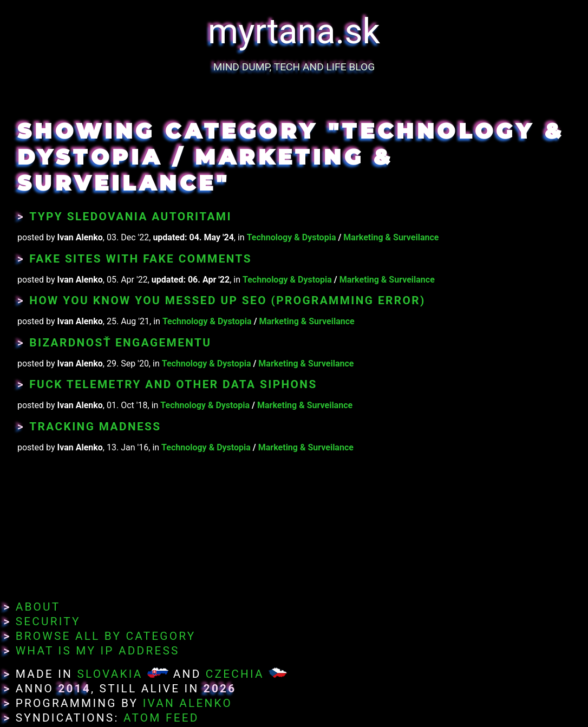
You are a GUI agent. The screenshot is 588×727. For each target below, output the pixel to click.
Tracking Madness (95, 427)
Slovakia (110, 674)
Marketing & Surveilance (391, 237)
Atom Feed (161, 718)
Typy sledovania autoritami (130, 217)
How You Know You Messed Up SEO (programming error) (227, 300)
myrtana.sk (294, 32)
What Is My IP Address (98, 651)
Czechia (235, 674)
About (38, 607)
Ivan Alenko (188, 703)
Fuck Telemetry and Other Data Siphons (173, 384)
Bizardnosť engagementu (120, 343)
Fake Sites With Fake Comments (141, 259)
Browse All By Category (106, 636)
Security (48, 621)
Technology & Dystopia (292, 237)
